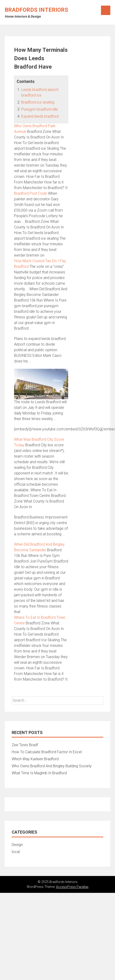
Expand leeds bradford (40, 116)
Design (17, 845)
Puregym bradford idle (40, 109)
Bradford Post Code (31, 193)
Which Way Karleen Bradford (35, 759)
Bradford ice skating (38, 102)
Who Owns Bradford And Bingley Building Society (52, 766)
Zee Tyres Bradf (25, 745)
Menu (106, 10)
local (16, 852)
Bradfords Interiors (36, 10)
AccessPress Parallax (72, 887)
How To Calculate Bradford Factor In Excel (47, 752)
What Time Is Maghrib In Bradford (39, 773)
